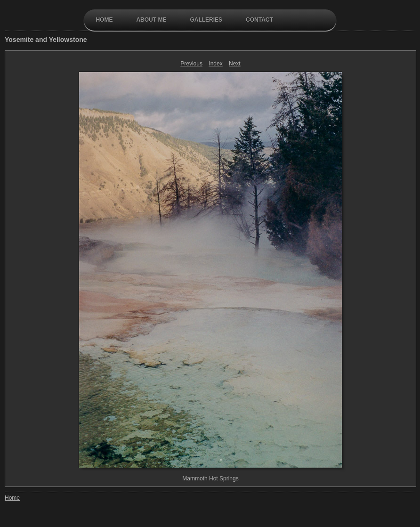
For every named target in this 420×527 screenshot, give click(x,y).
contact (259, 20)
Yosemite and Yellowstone (46, 40)
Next (235, 64)
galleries (206, 20)
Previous (191, 64)
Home (104, 20)
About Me (151, 20)
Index (215, 64)
